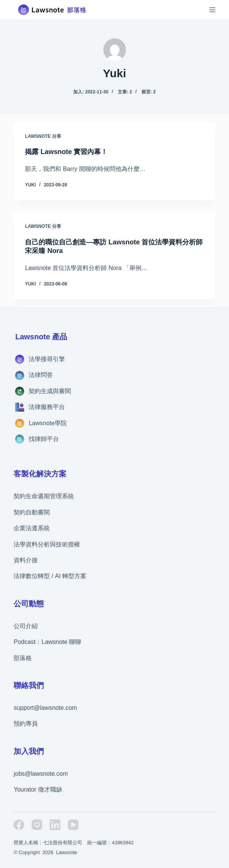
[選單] (212, 10)
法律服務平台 (47, 407)
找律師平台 (44, 439)
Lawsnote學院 (48, 423)
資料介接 (26, 560)
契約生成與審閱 (50, 391)
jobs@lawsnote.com (41, 774)
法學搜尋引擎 (47, 359)
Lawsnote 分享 (43, 136)
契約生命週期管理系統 (44, 496)
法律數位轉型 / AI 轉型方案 (50, 576)
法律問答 (41, 375)
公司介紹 (26, 626)
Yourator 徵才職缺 (38, 789)
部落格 (23, 658)
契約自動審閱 (32, 512)
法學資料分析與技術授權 (47, 544)
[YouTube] (73, 825)
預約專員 (26, 724)
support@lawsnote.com (45, 708)
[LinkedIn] (55, 825)
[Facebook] (19, 825)
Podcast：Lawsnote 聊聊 (47, 642)
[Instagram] (37, 825)
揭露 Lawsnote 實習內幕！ (66, 152)
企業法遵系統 (32, 528)
